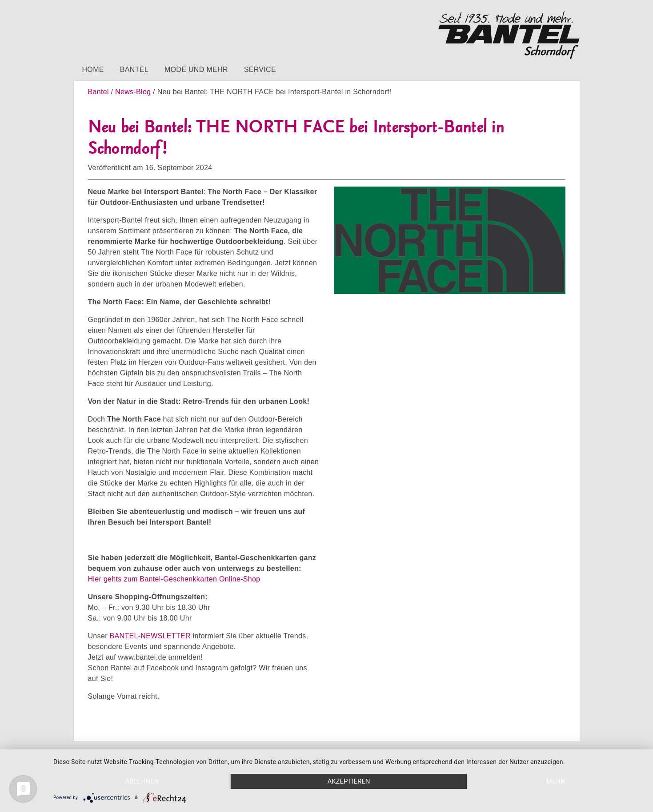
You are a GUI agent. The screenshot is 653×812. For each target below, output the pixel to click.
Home (93, 70)
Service (260, 70)
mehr (556, 781)
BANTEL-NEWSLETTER (150, 636)
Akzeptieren (349, 781)
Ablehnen (142, 781)
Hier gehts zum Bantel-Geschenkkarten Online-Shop (174, 579)
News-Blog (133, 92)
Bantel (134, 70)
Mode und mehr (196, 70)
